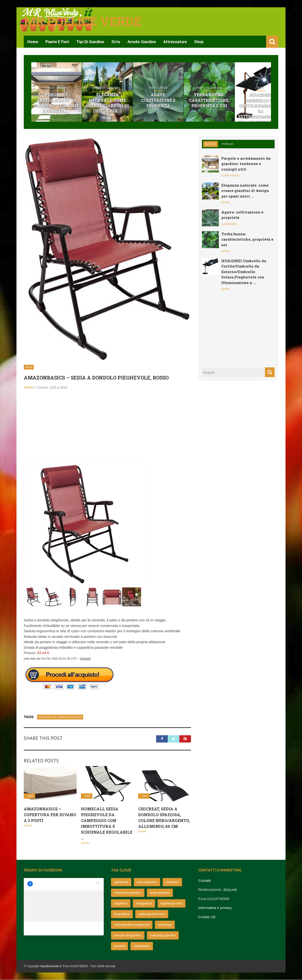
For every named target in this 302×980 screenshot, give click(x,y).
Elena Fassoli (230, 176)
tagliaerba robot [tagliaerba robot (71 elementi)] (171, 904)
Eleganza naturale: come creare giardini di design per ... (121, 100)
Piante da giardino (241, 88)
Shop (199, 42)
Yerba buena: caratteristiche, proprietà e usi (241, 100)
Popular (228, 144)
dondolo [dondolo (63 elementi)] (119, 946)
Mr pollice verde (83, 21)
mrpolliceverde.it (51, 966)
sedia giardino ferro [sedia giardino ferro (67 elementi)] (152, 914)
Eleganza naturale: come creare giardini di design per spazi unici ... (245, 191)
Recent (211, 144)
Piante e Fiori (57, 42)
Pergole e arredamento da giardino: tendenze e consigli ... (61, 103)
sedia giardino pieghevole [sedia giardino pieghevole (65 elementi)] (132, 925)
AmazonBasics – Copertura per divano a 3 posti (50, 815)
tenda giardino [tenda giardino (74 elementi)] (160, 893)
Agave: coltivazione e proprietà (181, 98)
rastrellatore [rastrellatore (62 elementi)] (142, 946)
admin (28, 388)
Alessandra (229, 224)
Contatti (205, 881)
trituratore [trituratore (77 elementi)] (172, 882)
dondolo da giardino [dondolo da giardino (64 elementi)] (128, 936)
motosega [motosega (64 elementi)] (165, 925)
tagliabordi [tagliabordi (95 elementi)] (121, 882)
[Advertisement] (107, 430)
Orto (116, 42)
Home (33, 42)
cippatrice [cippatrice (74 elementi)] (121, 904)
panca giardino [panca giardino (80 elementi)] (147, 882)
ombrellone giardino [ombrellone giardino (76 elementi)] (128, 893)
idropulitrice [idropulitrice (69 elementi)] (122, 914)
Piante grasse (181, 88)
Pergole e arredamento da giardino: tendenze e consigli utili (246, 164)
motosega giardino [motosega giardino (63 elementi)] (163, 936)
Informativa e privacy (215, 908)
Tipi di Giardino (90, 42)
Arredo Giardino (142, 42)
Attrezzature (175, 42)
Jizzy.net (230, 890)
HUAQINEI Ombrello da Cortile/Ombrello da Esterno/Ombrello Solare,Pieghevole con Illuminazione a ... (244, 272)
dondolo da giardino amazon (60, 717)
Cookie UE (207, 917)
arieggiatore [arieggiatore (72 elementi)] (144, 904)
